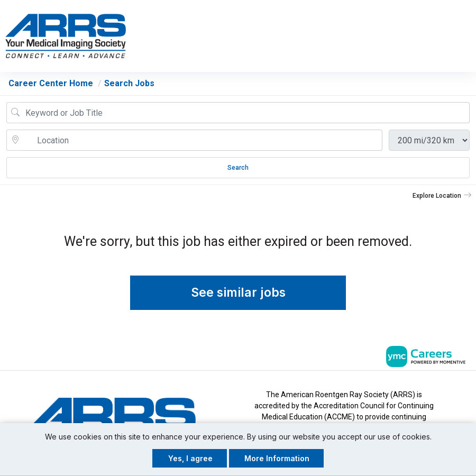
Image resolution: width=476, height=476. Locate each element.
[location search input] (202, 141)
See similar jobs (238, 294)
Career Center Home (51, 84)
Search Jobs (129, 84)
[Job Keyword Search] (245, 114)
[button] (466, 36)
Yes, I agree (190, 458)
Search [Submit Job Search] (238, 169)
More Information (277, 458)
